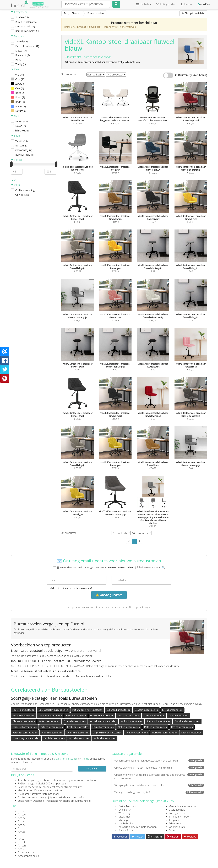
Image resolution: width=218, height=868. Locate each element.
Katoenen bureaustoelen (25, 733)
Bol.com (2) (22, 145)
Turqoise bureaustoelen (159, 721)
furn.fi (21, 849)
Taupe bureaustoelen (103, 727)
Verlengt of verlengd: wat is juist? (159, 792)
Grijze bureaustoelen (79, 738)
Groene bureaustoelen (75, 721)
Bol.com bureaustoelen (146, 710)
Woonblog (124, 813)
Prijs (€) (16, 160)
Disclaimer (124, 817)
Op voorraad (22, 195)
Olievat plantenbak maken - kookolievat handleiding (159, 768)
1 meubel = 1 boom (180, 817)
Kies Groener (25, 790)
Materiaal (18, 36)
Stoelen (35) (22, 17)
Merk (15, 116)
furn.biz (22, 846)
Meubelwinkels (127, 823)
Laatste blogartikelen (128, 754)
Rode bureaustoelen (191, 733)
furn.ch (22, 835)
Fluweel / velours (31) (27, 46)
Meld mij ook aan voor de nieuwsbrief (69, 588)
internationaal (51, 794)
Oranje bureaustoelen (78, 733)
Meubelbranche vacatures (183, 806)
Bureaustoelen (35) (26, 22)
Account (187, 4)
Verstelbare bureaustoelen (103, 721)
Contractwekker (27, 797)
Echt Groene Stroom (29, 787)
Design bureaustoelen (182, 727)
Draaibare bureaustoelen (187, 721)
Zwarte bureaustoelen (24, 716)
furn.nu (22, 825)
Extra (15, 185)
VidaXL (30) (21, 141)
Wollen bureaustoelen (105, 738)
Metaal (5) (21, 51)
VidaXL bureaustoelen (129, 716)
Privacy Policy (126, 830)
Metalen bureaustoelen (156, 727)
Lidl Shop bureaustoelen (119, 710)
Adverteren (175, 823)
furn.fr (21, 811)
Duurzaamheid (177, 810)
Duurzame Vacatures (29, 794)
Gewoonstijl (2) (24, 150)
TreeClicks (23, 780)
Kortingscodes (177, 813)
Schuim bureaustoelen (52, 727)
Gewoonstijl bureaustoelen (26, 738)
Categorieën (19, 12)
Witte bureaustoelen (49, 721)
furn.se (22, 832)
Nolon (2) (21, 126)
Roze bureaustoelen (76, 716)
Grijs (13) (20, 79)
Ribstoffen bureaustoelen (165, 733)
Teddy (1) (21, 64)
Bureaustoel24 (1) (25, 155)
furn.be (22, 815)
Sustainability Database (31, 801)
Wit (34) (20, 75)
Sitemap (123, 820)
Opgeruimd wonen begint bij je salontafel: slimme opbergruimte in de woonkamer (159, 776)
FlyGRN (22, 783)
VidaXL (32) (21, 121)
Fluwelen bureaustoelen (102, 716)
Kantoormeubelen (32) (28, 31)
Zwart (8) (20, 84)
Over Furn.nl (125, 810)
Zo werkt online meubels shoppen (138, 827)
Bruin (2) (20, 102)
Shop (15, 136)
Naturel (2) (21, 111)
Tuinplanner (175, 820)
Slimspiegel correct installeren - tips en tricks (159, 785)
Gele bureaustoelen (178, 716)
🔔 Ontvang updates (109, 595)
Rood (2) (20, 97)
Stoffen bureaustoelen (129, 727)
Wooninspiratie (177, 827)
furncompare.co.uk (28, 856)
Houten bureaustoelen (137, 733)
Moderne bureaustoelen (25, 727)
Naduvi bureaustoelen (132, 721)
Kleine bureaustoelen (154, 716)
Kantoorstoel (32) (25, 26)
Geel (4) (20, 88)
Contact (173, 830)
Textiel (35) (21, 41)
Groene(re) (38, 4)
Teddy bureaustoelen (54, 738)
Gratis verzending (25, 190)
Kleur (15, 69)
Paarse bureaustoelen (24, 710)
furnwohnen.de (26, 852)
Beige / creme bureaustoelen (107, 733)
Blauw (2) (21, 106)
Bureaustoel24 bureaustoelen (53, 710)
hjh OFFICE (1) (23, 131)
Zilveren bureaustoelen (50, 716)
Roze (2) (20, 93)
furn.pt (21, 842)
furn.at (21, 821)
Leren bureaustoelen (172, 710)
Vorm (16, 180)
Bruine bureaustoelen (52, 733)
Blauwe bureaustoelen (24, 721)
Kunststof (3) (23, 55)
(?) (206, 75)
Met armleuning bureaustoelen (87, 710)
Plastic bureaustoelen (78, 727)
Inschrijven (92, 769)
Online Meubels (127, 806)
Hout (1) (20, 60)
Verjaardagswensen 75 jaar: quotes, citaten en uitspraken (159, 761)
